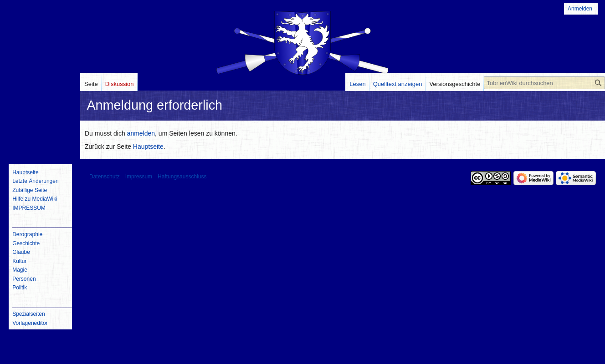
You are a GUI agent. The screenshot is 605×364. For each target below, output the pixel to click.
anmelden (141, 133)
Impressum (139, 177)
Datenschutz (105, 177)
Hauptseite (148, 147)
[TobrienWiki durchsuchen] (544, 83)
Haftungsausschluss (182, 177)
